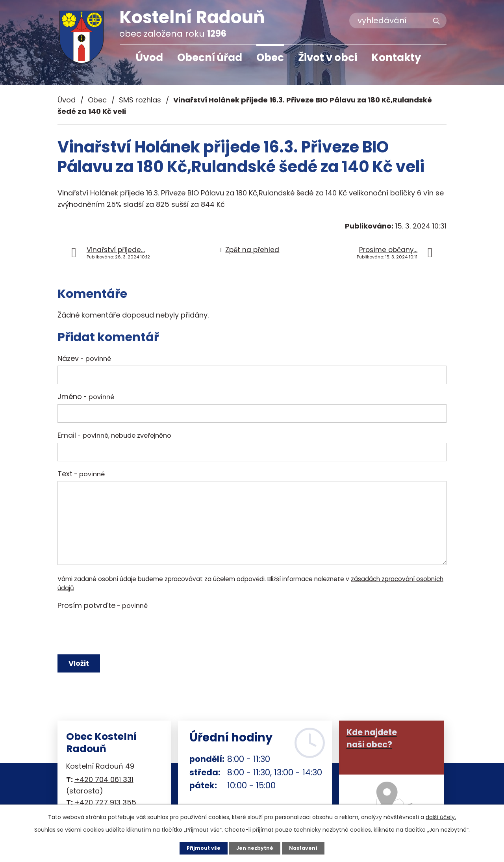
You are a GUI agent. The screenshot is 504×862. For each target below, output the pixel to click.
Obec (270, 58)
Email (114, 435)
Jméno (86, 397)
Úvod (149, 58)
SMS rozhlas (140, 100)
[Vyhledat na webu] (398, 20)
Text (81, 474)
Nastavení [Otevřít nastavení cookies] (307, 847)
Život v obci (328, 58)
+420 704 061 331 (104, 787)
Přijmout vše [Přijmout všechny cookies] (200, 847)
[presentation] (117, 632)
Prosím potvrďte (103, 605)
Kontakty (396, 58)
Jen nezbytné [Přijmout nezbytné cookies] (255, 847)
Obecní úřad (210, 58)
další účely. (441, 816)
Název (84, 358)
